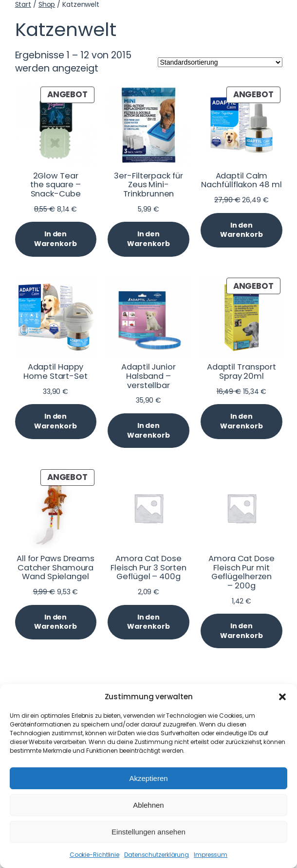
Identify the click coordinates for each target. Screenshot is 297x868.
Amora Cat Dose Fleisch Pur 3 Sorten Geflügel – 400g (148, 568)
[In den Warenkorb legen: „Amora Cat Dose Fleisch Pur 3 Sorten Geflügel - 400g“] (148, 622)
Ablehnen (148, 805)
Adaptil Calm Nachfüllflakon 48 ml (241, 181)
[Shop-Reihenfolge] (220, 62)
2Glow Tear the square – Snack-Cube (56, 185)
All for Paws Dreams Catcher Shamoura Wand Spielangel (56, 568)
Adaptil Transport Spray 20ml (241, 372)
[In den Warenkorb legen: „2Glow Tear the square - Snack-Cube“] (56, 239)
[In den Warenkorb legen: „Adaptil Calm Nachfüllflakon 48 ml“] (241, 230)
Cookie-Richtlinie (94, 855)
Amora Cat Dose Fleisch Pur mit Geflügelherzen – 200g (241, 573)
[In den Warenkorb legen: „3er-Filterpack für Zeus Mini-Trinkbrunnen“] (148, 239)
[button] (282, 697)
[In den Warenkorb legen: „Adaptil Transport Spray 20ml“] (241, 421)
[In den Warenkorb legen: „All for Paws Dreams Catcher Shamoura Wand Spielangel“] (56, 622)
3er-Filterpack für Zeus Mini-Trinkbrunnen (148, 185)
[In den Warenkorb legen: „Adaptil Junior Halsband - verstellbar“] (148, 431)
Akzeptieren (148, 778)
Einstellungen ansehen (148, 832)
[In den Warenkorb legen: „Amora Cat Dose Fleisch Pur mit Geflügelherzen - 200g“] (241, 631)
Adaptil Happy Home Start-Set (56, 372)
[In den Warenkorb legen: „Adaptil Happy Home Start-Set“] (56, 421)
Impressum (211, 855)
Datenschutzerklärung (157, 855)
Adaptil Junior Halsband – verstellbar (148, 376)
